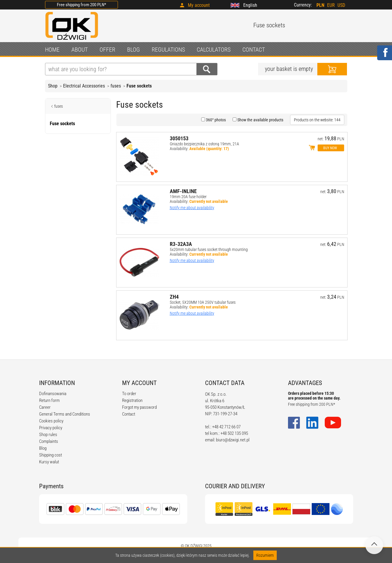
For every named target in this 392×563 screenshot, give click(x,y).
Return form (49, 400)
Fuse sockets (139, 86)
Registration (132, 400)
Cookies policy (51, 421)
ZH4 (174, 297)
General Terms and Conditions (65, 414)
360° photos (215, 120)
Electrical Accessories (84, 86)
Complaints (49, 441)
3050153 (179, 138)
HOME (52, 50)
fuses (116, 86)
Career (45, 407)
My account (199, 5)
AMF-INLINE (183, 191)
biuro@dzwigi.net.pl (233, 440)
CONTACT (254, 50)
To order (129, 394)
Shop (53, 86)
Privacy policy (51, 428)
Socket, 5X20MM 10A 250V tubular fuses (203, 302)
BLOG (133, 50)
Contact (129, 414)
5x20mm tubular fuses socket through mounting (209, 249)
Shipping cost (51, 455)
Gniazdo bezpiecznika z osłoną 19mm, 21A (204, 144)
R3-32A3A (181, 244)
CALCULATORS (214, 50)
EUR (331, 5)
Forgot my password (139, 407)
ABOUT (80, 50)
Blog (43, 448)
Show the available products (260, 120)
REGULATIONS (168, 50)
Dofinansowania (53, 394)
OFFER (107, 50)
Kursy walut (49, 462)
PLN (320, 5)
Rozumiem (265, 555)
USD (341, 5)
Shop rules (48, 435)
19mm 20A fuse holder (188, 197)
